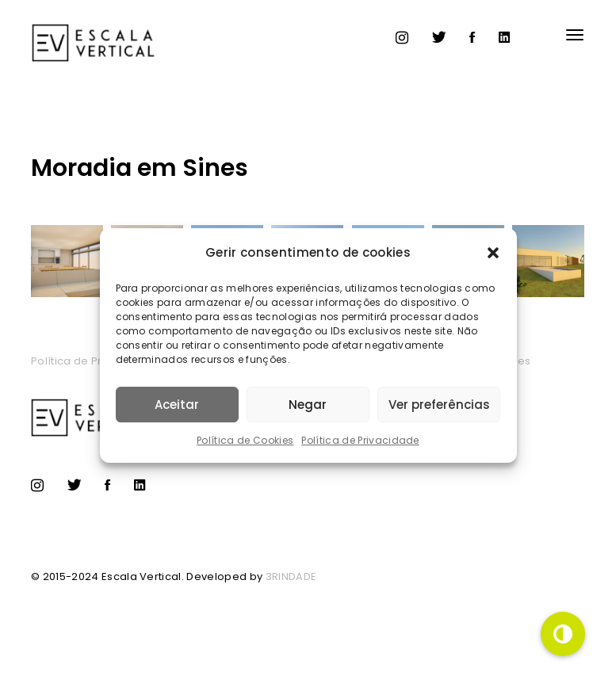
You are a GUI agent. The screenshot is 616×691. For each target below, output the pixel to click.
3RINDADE (291, 576)
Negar (308, 405)
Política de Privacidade (360, 440)
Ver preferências (439, 405)
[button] (493, 253)
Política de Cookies (245, 440)
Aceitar (177, 405)
